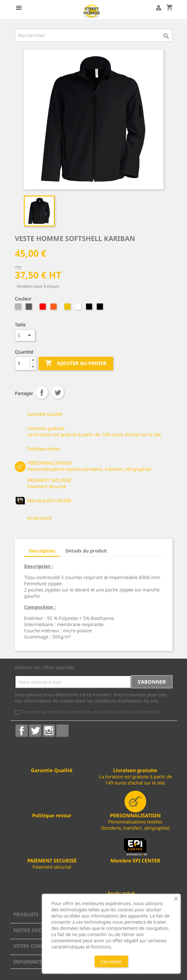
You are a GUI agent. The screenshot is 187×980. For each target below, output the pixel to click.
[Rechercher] (94, 35)
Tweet (58, 393)
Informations (33, 962)
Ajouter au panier (76, 363)
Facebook (22, 731)
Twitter (35, 731)
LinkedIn (62, 731)
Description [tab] (42, 551)
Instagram (49, 731)
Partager (42, 393)
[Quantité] (22, 363)
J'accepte (111, 961)
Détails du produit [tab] (86, 551)
